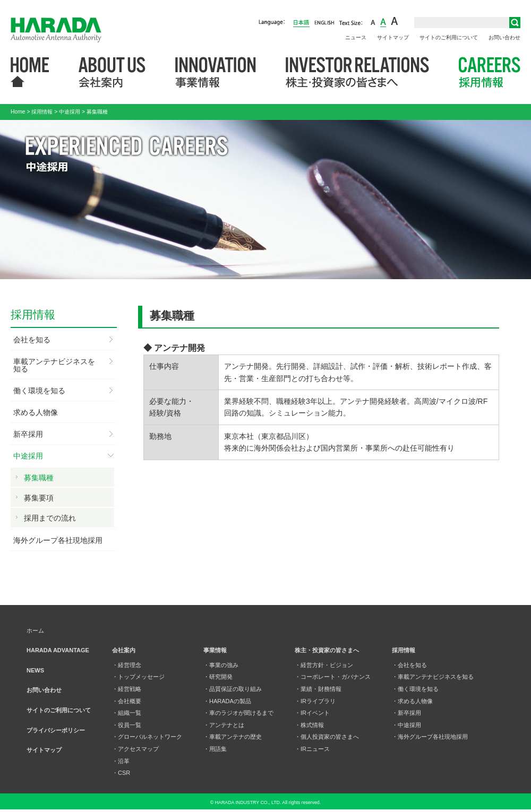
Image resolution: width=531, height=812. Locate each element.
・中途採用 (406, 725)
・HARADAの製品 (227, 701)
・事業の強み (221, 665)
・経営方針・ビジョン (324, 665)
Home (18, 112)
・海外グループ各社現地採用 (430, 737)
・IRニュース (312, 749)
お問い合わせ (504, 37)
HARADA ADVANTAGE (58, 650)
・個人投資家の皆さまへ (327, 737)
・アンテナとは (224, 725)
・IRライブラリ (315, 701)
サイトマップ (393, 37)
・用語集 (215, 749)
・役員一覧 (127, 725)
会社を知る (32, 340)
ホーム (35, 630)
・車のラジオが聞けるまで (238, 713)
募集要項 (39, 498)
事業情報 (216, 73)
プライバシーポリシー (56, 730)
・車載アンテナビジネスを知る (433, 677)
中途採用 (70, 112)
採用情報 (490, 73)
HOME (30, 73)
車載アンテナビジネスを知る (54, 365)
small (373, 22)
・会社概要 (127, 701)
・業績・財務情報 (318, 689)
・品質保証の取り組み (233, 689)
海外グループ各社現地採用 (58, 540)
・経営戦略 (127, 689)
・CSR (121, 773)
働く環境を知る (39, 391)
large (395, 22)
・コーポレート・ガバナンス (333, 677)
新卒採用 (28, 434)
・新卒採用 (406, 713)
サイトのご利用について (449, 37)
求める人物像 (36, 412)
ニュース (356, 37)
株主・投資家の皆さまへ (357, 73)
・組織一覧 (127, 713)
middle (383, 22)
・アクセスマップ (135, 749)
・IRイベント (312, 713)
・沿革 (121, 761)
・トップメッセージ (138, 677)
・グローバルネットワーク (147, 737)
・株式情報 (309, 725)
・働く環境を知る (415, 689)
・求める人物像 (412, 701)
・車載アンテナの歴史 (233, 737)
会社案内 (112, 73)
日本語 (301, 23)
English (324, 22)
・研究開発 (218, 677)
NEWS (35, 670)
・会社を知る (409, 665)
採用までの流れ (50, 518)
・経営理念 (127, 665)
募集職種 (39, 478)
